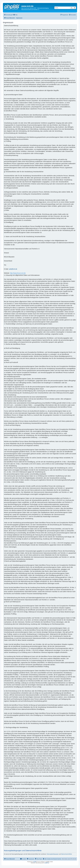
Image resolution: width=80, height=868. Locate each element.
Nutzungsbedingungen (53, 854)
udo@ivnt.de (13, 269)
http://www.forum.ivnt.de (18, 273)
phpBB (35, 862)
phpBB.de (47, 863)
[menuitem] (15, 15)
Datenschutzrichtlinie (67, 854)
